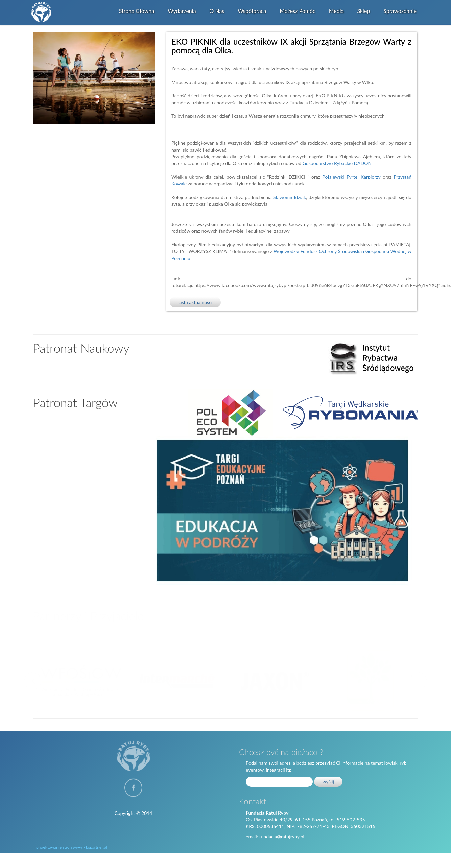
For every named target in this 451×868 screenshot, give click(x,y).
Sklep (363, 11)
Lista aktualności (195, 302)
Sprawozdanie (400, 11)
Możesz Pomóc (297, 11)
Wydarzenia (182, 11)
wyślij (328, 782)
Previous (33, 680)
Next (418, 680)
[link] (337, 163)
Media (336, 11)
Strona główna (137, 11)
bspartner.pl (97, 847)
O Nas (217, 11)
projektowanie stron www (59, 847)
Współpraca (252, 11)
